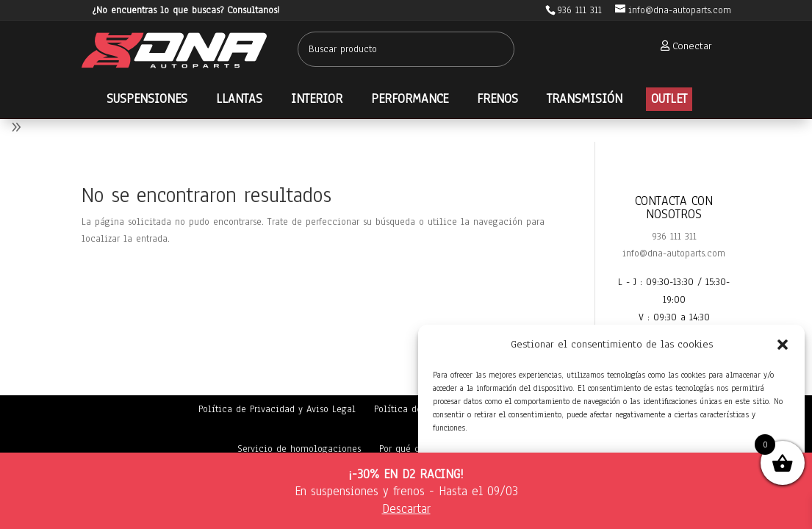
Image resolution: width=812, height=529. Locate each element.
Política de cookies (416, 409)
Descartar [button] (406, 509)
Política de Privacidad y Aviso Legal (277, 409)
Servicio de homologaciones (299, 449)
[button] (783, 345)
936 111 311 (674, 237)
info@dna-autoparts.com (674, 253)
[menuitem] (682, 46)
